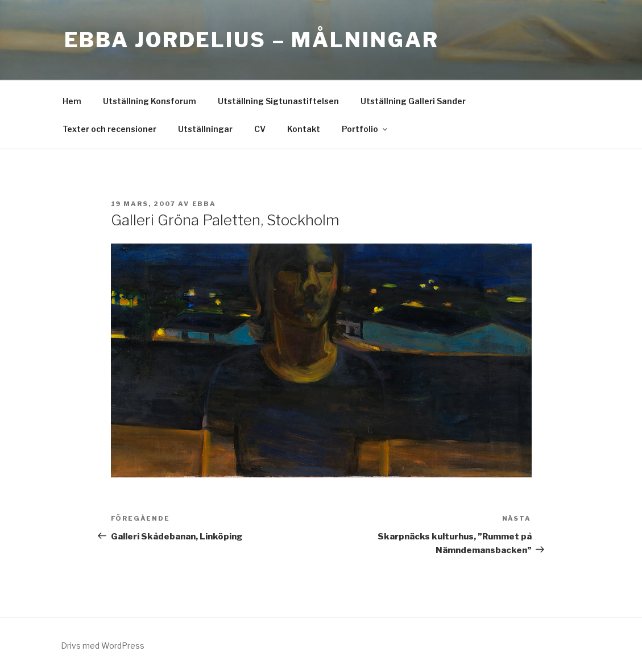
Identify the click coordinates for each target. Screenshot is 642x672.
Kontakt (304, 129)
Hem (72, 101)
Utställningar (205, 129)
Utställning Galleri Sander (413, 101)
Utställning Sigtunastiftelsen (278, 101)
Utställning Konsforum (150, 101)
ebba (204, 204)
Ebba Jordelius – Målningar (252, 40)
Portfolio (365, 129)
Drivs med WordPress (103, 646)
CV (260, 129)
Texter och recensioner (109, 129)
